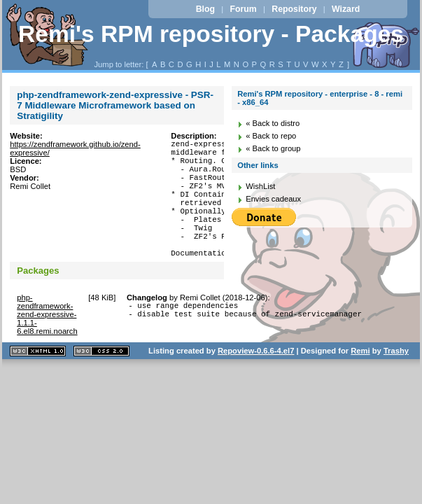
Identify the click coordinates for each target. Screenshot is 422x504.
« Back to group (273, 148)
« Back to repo (271, 136)
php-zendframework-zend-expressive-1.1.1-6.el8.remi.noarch (47, 344)
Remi (360, 380)
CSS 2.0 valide (101, 380)
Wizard (346, 9)
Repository (294, 9)
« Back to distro (273, 123)
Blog (205, 9)
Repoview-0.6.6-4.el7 (256, 380)
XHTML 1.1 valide (38, 380)
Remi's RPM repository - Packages (211, 34)
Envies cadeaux (273, 199)
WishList (260, 186)
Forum (244, 9)
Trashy (396, 380)
